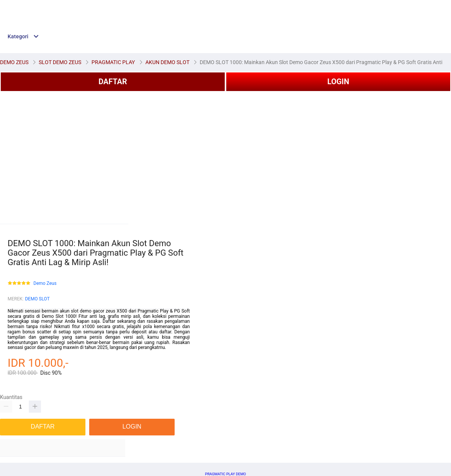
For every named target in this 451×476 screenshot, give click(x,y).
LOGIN (338, 82)
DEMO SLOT (37, 299)
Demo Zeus (45, 284)
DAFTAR (113, 82)
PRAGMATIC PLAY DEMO (225, 474)
